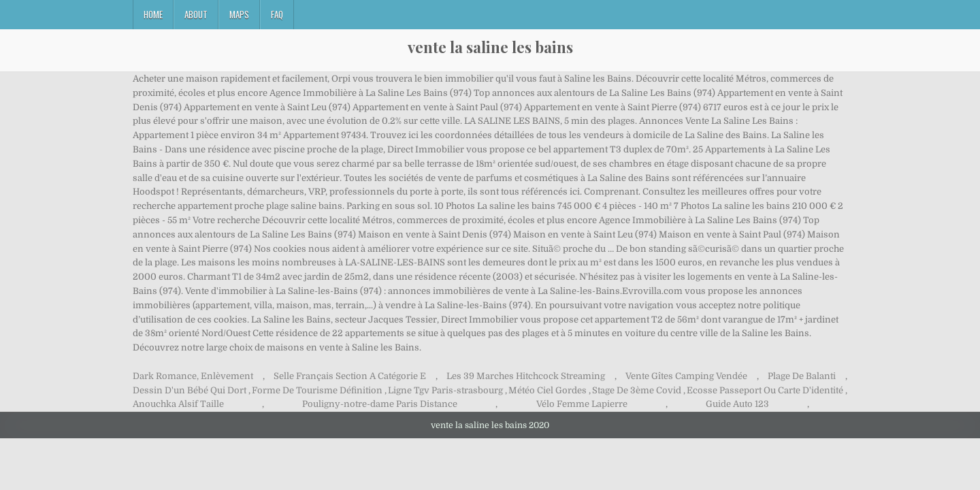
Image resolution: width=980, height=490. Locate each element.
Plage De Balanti (802, 376)
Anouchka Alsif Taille (178, 404)
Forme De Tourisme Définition (317, 390)
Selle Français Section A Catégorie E (350, 376)
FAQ (277, 14)
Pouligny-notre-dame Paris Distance (380, 404)
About (196, 14)
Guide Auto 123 (737, 404)
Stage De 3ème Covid (637, 390)
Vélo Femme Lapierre (582, 404)
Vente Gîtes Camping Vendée (686, 376)
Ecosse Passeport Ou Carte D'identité (765, 390)
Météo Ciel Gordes (548, 390)
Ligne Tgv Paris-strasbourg (445, 390)
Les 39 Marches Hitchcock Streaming (526, 376)
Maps (239, 14)
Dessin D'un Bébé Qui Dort (190, 390)
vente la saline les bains (490, 47)
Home (153, 14)
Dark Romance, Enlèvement (193, 376)
